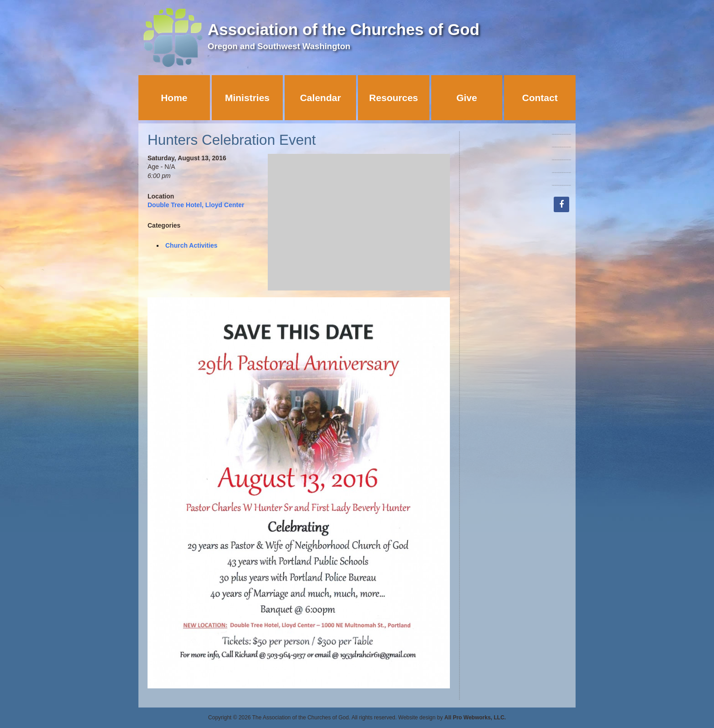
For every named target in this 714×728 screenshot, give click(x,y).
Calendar (321, 98)
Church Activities (191, 245)
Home (174, 98)
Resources (394, 98)
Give (467, 98)
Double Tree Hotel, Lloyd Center (196, 205)
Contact (540, 98)
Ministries (247, 98)
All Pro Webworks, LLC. (475, 718)
